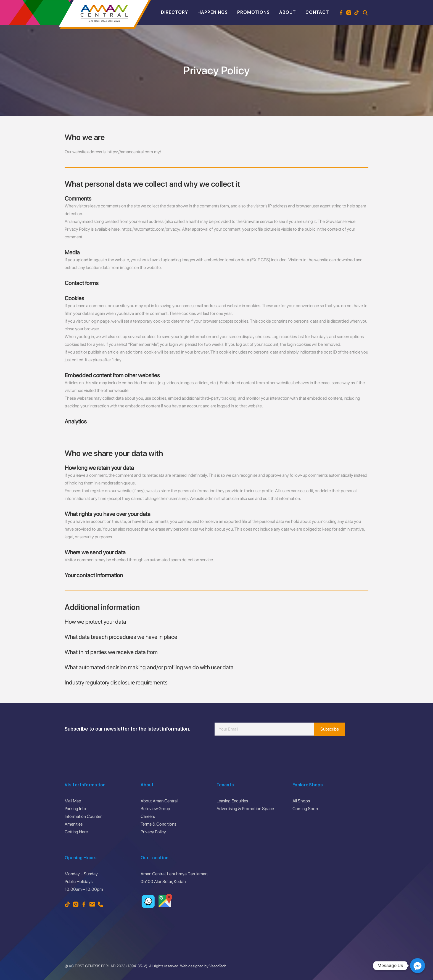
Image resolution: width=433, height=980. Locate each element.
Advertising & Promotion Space (245, 809)
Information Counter (83, 816)
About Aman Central (159, 801)
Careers (148, 816)
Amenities (74, 824)
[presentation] (257, 752)
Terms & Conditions (158, 824)
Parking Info (75, 809)
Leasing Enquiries (232, 801)
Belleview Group (155, 809)
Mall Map (73, 801)
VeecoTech (218, 966)
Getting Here (76, 832)
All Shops (301, 801)
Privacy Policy (153, 832)
